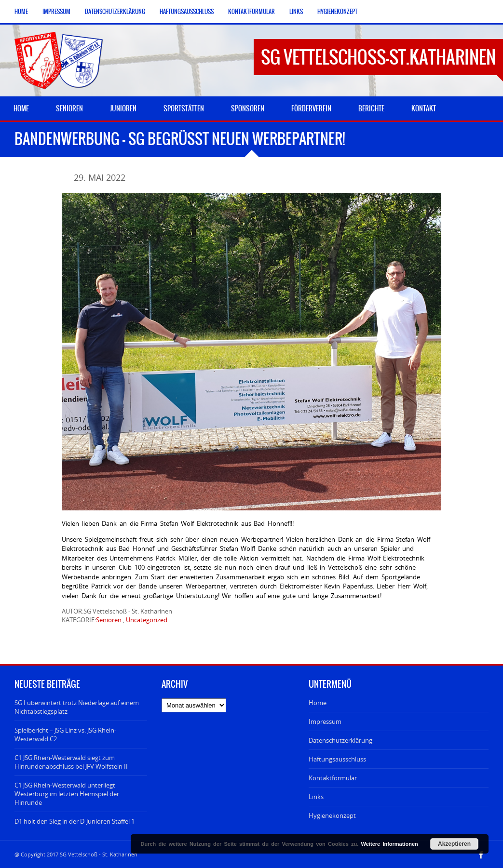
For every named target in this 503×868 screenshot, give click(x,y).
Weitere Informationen (390, 844)
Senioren (109, 620)
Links (296, 12)
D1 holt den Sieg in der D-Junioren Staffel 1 (75, 821)
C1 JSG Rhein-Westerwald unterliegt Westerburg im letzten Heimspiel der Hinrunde (67, 794)
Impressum (56, 12)
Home (21, 12)
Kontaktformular (251, 12)
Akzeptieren (454, 844)
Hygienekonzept (337, 12)
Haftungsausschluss (187, 12)
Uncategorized (147, 620)
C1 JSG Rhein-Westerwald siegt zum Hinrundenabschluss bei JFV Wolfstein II (71, 762)
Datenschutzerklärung (115, 12)
